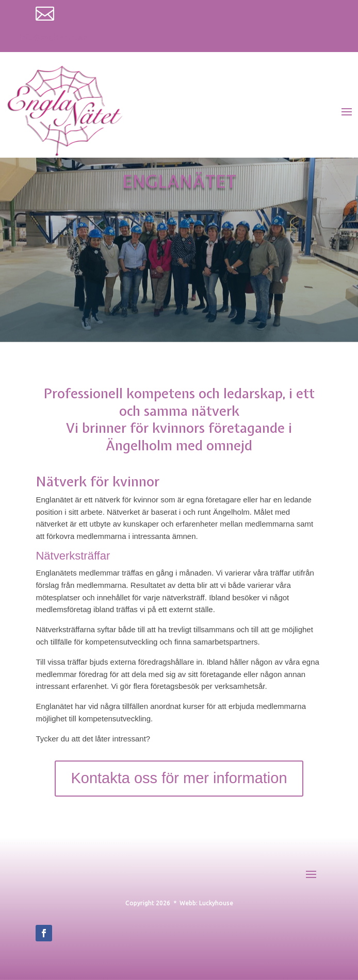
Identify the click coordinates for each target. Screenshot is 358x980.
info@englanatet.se (53, 37)
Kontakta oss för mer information (179, 778)
